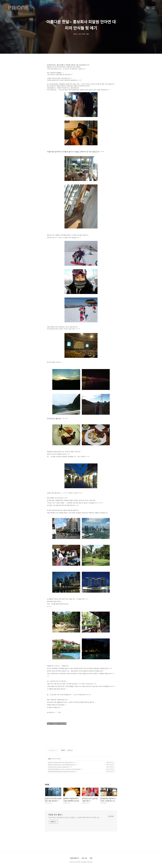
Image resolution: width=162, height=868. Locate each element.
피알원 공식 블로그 (55, 815)
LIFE (49, 759)
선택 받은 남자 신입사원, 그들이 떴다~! (59, 767)
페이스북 (84, 858)
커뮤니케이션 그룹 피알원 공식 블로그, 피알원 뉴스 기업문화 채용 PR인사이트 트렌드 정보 (74, 818)
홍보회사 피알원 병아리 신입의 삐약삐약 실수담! (61, 765)
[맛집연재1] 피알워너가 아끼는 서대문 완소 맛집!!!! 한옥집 (64, 769)
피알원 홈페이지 (74, 858)
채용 (91, 858)
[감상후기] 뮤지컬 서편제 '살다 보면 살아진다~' (61, 762)
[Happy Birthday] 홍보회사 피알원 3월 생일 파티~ (62, 771)
